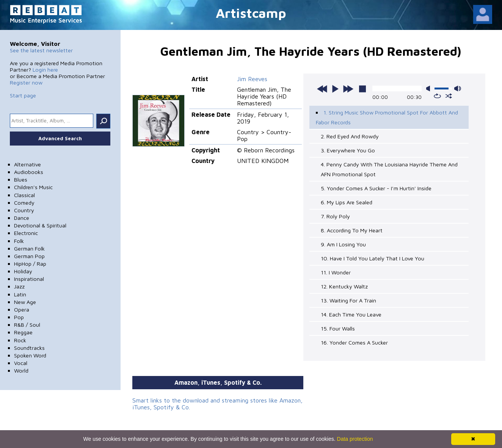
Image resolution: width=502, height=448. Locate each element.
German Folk (29, 248)
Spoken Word (30, 355)
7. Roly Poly (335, 216)
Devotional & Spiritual (40, 225)
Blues (21, 179)
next (348, 89)
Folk (19, 241)
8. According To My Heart (352, 230)
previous (322, 89)
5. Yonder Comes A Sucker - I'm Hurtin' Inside (376, 188)
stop (362, 89)
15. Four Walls (338, 328)
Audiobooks (29, 172)
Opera (22, 309)
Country (24, 210)
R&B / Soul (27, 325)
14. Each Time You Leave (351, 314)
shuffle (449, 96)
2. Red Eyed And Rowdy (350, 136)
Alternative (27, 164)
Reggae (23, 332)
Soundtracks (29, 348)
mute (430, 89)
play (335, 89)
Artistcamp (251, 13)
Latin (20, 294)
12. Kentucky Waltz (344, 286)
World (21, 370)
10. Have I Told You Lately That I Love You (373, 258)
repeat (437, 96)
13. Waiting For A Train (348, 300)
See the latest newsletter (41, 50)
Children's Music (33, 187)
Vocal (21, 363)
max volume (458, 89)
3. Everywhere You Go (348, 150)
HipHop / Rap (30, 264)
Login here (45, 70)
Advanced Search (60, 138)
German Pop (29, 256)
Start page (23, 95)
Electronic (26, 233)
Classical (24, 195)
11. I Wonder (336, 272)
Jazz (19, 286)
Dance (22, 218)
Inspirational (29, 279)
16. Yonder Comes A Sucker (354, 342)
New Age (25, 302)
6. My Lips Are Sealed (347, 202)
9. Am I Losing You (343, 244)
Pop (19, 317)
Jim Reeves (252, 79)
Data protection (355, 439)
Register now (26, 82)
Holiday (23, 271)
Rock (20, 340)
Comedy (24, 203)
